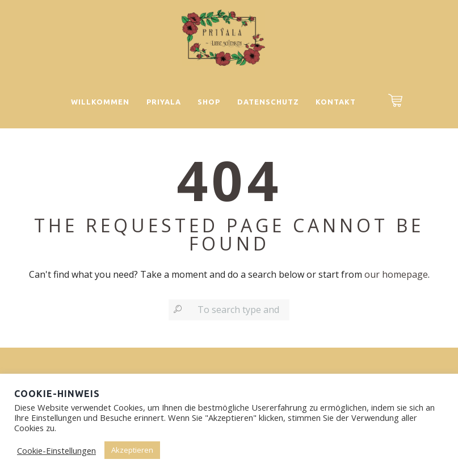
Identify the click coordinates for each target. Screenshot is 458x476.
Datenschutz (268, 102)
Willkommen (100, 102)
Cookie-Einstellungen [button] (56, 450)
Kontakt (336, 102)
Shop (209, 102)
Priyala (164, 102)
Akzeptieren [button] (132, 450)
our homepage (396, 274)
